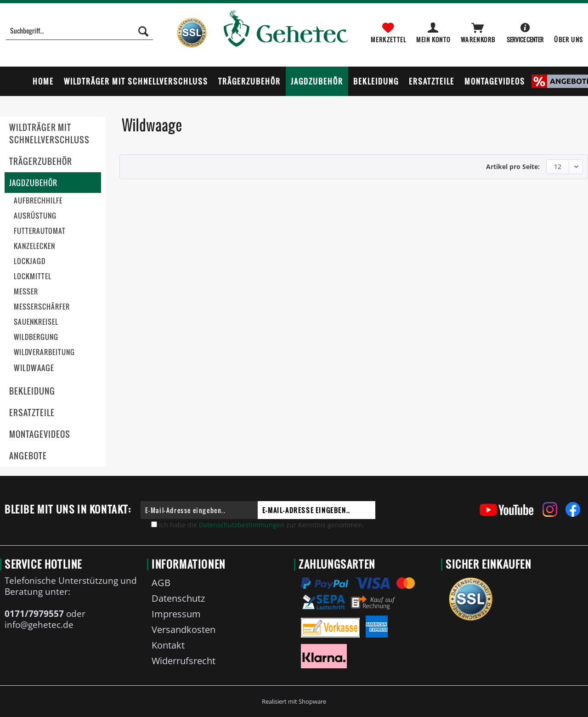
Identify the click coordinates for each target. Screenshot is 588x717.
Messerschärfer (42, 307)
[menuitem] (79, 36)
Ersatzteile (32, 413)
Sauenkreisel (36, 322)
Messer (26, 291)
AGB (161, 583)
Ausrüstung (35, 216)
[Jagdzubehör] (317, 81)
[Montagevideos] (495, 81)
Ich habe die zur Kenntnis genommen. (262, 525)
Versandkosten (184, 629)
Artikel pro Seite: (513, 167)
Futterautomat (40, 231)
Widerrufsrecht (184, 661)
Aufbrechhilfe (38, 200)
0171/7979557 (34, 614)
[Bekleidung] (376, 81)
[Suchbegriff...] (79, 31)
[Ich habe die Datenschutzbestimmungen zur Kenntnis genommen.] (154, 524)
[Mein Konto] (434, 31)
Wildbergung (36, 337)
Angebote (28, 456)
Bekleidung (32, 391)
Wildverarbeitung (44, 352)
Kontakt (168, 645)
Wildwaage (34, 368)
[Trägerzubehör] (249, 81)
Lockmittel (33, 276)
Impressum (176, 614)
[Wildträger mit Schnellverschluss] (136, 81)
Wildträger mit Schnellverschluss (49, 134)
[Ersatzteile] (432, 81)
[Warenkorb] (479, 31)
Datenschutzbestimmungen (242, 525)
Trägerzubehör (41, 161)
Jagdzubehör (33, 183)
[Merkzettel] (388, 31)
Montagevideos (40, 434)
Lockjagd (30, 261)
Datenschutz (178, 598)
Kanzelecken (34, 246)
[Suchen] (143, 31)
